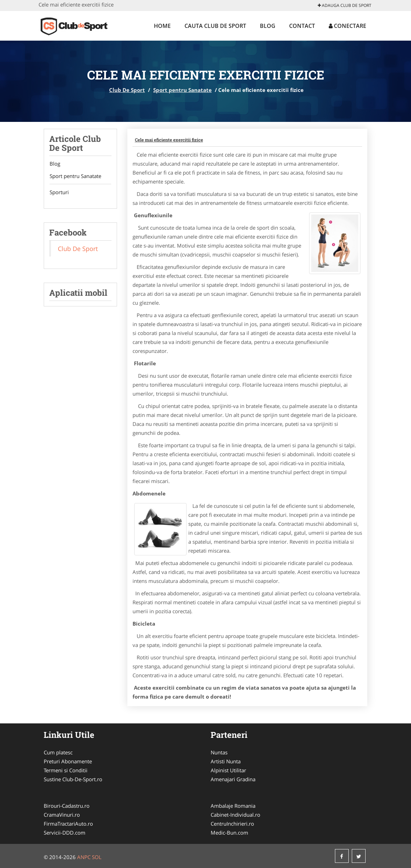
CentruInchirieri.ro (232, 824)
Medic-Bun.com (229, 833)
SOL (97, 857)
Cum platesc (58, 752)
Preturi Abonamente (68, 761)
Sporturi (59, 192)
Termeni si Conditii (66, 770)
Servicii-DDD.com (65, 833)
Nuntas (219, 752)
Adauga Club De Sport (345, 5)
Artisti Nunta (226, 761)
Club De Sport (127, 90)
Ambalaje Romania (233, 806)
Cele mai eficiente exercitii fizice (169, 140)
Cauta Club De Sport (215, 26)
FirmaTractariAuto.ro (68, 824)
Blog (268, 26)
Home (162, 26)
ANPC (84, 857)
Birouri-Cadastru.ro (67, 806)
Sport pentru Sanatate (182, 90)
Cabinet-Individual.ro (235, 815)
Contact (302, 26)
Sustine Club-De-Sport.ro (73, 779)
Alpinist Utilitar (228, 770)
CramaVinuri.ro (62, 815)
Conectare (347, 26)
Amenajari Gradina (233, 779)
